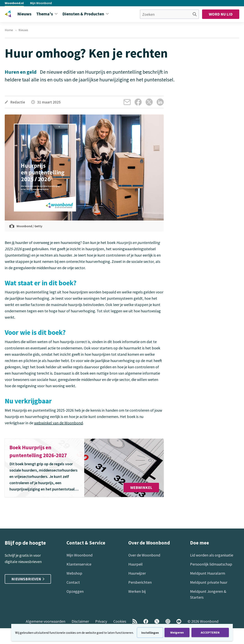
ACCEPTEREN (210, 632)
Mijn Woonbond (41, 3)
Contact (73, 582)
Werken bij (137, 591)
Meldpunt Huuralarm (208, 573)
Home (9, 30)
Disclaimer (80, 621)
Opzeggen (75, 591)
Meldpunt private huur (209, 582)
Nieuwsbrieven (28, 579)
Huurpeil (135, 564)
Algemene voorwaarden (46, 621)
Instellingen (150, 633)
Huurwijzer (137, 573)
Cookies (120, 621)
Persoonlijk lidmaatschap (211, 564)
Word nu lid (221, 14)
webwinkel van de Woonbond (58, 423)
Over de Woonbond (144, 555)
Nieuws (23, 30)
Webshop (74, 573)
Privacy (101, 621)
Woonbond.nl (14, 3)
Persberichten (140, 582)
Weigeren (177, 632)
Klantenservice (79, 564)
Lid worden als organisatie (212, 555)
